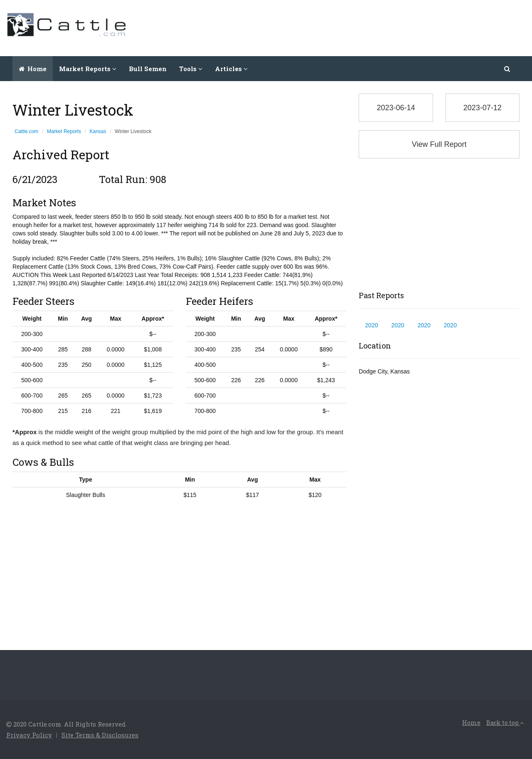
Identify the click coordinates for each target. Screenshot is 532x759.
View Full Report (439, 144)
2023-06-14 (396, 108)
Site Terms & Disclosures (100, 735)
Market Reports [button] (88, 69)
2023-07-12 (483, 108)
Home (33, 69)
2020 (371, 325)
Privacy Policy (29, 735)
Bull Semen (148, 69)
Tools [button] (191, 69)
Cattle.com (26, 131)
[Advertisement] (374, 27)
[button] (508, 69)
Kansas (98, 131)
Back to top (505, 723)
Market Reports (64, 131)
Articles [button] (231, 69)
